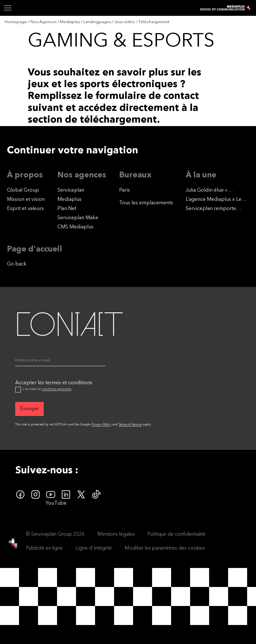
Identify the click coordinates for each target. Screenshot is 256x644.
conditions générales (57, 389)
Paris (125, 190)
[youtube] (51, 494)
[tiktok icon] (96, 494)
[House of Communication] (13, 543)
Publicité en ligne (44, 548)
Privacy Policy (101, 424)
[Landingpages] (98, 22)
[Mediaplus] (70, 22)
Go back (17, 264)
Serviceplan (71, 190)
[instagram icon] (35, 494)
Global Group (23, 190)
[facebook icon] (20, 494)
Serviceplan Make (78, 218)
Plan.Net (67, 209)
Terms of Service (130, 424)
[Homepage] (16, 22)
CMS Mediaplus (75, 227)
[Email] (60, 362)
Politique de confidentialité (176, 534)
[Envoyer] (29, 409)
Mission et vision (26, 200)
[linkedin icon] (66, 494)
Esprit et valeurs (25, 209)
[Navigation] (8, 8)
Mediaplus (69, 200)
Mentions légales (116, 534)
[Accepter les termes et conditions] (18, 390)
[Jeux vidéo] (125, 22)
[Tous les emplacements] (146, 203)
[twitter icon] (81, 494)
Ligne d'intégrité (94, 548)
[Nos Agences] (44, 22)
